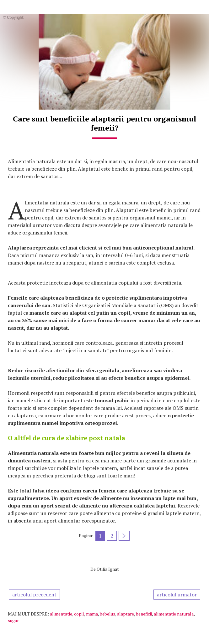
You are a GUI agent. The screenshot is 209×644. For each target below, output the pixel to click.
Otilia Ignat (108, 569)
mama (92, 614)
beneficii (144, 614)
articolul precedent (34, 595)
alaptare (126, 614)
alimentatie (61, 614)
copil (79, 614)
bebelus (107, 614)
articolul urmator (177, 595)
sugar (13, 620)
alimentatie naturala (174, 614)
